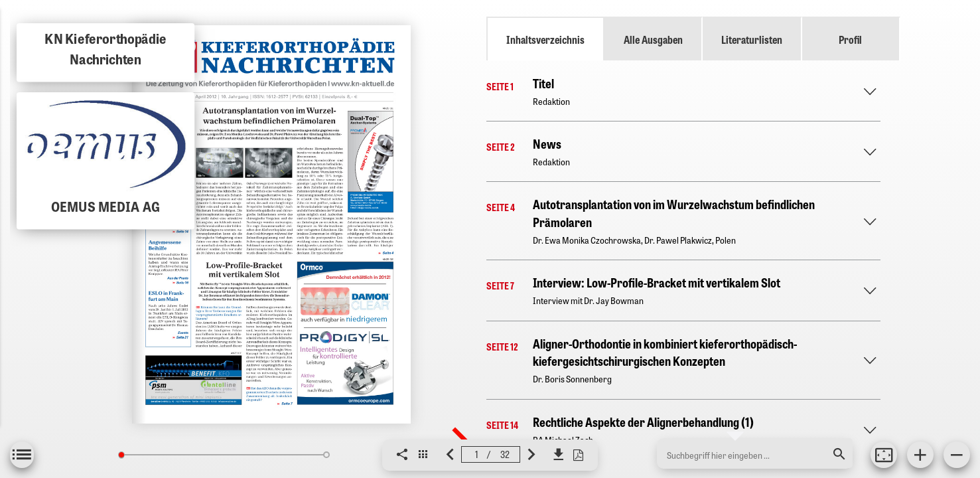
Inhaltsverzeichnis (545, 39)
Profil (850, 39)
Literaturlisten (752, 39)
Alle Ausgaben (653, 39)
